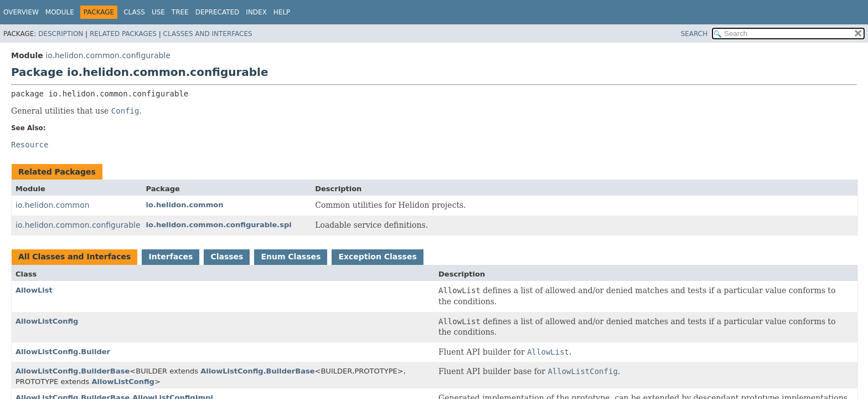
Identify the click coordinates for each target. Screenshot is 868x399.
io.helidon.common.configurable (108, 55)
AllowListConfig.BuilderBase (73, 371)
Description (61, 34)
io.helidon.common (53, 205)
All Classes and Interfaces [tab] (74, 257)
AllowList (34, 290)
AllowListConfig (47, 321)
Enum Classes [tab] (291, 257)
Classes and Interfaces (208, 34)
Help (282, 12)
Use (158, 12)
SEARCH (694, 34)
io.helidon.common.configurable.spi (219, 225)
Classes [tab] (227, 257)
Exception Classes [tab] (377, 257)
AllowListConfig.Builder (63, 352)
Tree (180, 12)
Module (60, 12)
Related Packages (123, 34)
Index (256, 12)
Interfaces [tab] (170, 257)
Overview (21, 12)
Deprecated (218, 12)
